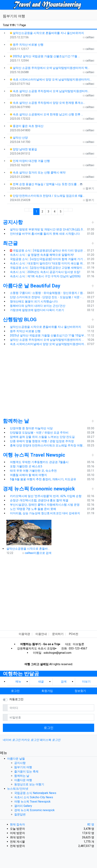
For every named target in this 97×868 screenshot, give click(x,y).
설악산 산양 (19, 138)
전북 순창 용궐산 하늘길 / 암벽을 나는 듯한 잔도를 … (45, 184)
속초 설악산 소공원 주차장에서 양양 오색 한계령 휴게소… (48, 103)
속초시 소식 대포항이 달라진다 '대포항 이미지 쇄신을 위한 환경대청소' (48, 263)
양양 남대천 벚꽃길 (23, 149)
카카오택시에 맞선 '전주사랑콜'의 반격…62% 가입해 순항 (46, 496)
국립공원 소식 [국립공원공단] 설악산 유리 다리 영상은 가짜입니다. (48, 250)
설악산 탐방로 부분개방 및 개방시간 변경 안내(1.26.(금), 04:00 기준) (48, 229)
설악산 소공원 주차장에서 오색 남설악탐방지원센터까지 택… (50, 68)
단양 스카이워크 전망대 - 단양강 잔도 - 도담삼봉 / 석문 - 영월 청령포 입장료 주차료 (48, 297)
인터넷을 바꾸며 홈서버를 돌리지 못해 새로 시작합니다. (45, 234)
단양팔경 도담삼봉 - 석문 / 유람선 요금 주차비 (39, 433)
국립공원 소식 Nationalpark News (35, 793)
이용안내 (41, 634)
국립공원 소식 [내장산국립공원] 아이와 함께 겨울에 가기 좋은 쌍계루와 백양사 (48, 259)
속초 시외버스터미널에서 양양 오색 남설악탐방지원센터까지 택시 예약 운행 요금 (48, 344)
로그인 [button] (15, 691)
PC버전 (74, 634)
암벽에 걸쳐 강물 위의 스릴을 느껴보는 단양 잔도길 (42, 437)
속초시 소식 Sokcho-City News (34, 797)
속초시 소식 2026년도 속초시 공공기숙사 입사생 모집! (45, 272)
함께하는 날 (16, 421)
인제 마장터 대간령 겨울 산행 (30, 161)
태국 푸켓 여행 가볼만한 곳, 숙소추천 (33, 471)
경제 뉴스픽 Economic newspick (39, 489)
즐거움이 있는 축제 (26, 772)
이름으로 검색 (43, 553)
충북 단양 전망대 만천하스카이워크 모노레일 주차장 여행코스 (48, 445)
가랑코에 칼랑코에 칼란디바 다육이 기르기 (37, 310)
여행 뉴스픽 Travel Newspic (34, 455)
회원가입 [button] (47, 691)
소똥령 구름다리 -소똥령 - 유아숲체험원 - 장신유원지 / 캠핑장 (48, 293)
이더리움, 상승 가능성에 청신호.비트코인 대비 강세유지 (45, 513)
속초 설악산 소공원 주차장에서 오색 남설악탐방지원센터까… (50, 91)
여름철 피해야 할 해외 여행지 (28, 475)
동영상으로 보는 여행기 (29, 784)
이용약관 (24, 634)
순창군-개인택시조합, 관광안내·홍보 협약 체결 (39, 500)
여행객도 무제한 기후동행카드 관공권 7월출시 (39, 462)
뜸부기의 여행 (23, 767)
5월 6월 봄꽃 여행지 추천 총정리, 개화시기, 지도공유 (43, 479)
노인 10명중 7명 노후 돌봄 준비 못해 (33, 509)
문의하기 (58, 634)
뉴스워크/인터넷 (18, 789)
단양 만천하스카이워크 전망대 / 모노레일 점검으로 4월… (47, 196)
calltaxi (29, 553)
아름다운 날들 (16, 759)
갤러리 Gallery (23, 806)
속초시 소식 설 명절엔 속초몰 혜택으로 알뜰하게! (42, 255)
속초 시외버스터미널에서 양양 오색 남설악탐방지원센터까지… (51, 80)
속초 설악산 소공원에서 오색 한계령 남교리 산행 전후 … (46, 114)
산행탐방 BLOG (20, 320)
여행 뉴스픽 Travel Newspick (32, 802)
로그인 (49, 728)
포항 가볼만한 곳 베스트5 (26, 466)
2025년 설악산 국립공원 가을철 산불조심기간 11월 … (45, 56)
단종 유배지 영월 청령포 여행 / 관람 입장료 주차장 (42, 441)
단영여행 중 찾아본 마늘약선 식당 (31, 428)
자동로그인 (16, 699)
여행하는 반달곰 (21, 674)
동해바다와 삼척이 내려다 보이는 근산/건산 (38, 306)
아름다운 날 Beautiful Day (32, 286)
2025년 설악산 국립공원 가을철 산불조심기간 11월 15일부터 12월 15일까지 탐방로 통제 (48, 335)
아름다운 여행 (23, 780)
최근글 (10, 243)
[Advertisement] (37, 382)
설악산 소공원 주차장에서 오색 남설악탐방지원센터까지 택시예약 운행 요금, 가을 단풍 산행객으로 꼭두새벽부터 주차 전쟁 (48, 340)
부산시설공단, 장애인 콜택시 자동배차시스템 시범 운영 (45, 505)
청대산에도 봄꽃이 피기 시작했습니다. (34, 301)
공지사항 (13, 222)
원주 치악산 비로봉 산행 (27, 45)
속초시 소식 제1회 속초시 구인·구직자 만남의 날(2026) (45, 276)
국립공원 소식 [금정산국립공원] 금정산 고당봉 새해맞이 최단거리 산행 (48, 268)
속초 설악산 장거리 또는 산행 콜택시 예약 (38, 173)
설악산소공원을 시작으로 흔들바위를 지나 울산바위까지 (47, 33)
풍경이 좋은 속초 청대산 (27, 126)
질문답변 (20, 814)
